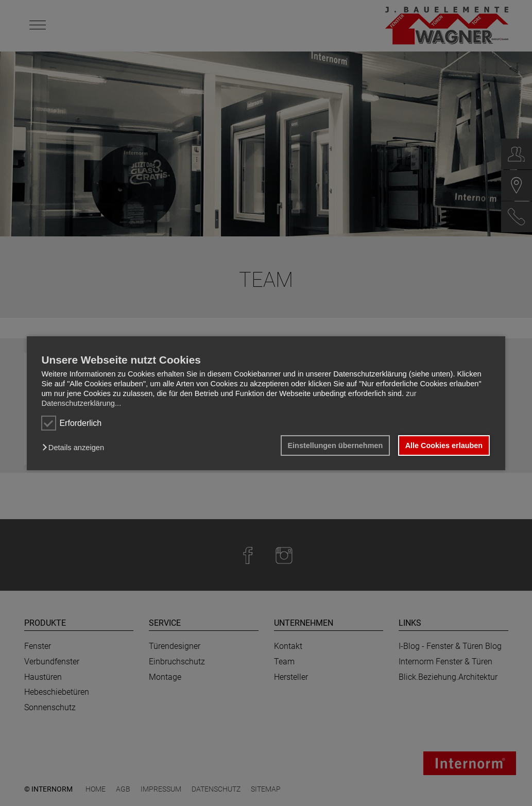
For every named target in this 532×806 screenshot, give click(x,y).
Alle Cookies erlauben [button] (444, 445)
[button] (75, 448)
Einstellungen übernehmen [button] (336, 445)
